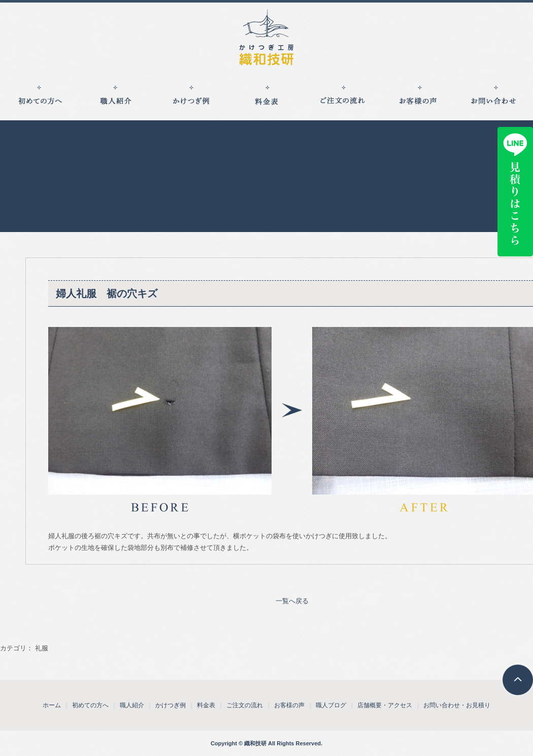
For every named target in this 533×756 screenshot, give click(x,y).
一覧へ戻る (292, 601)
